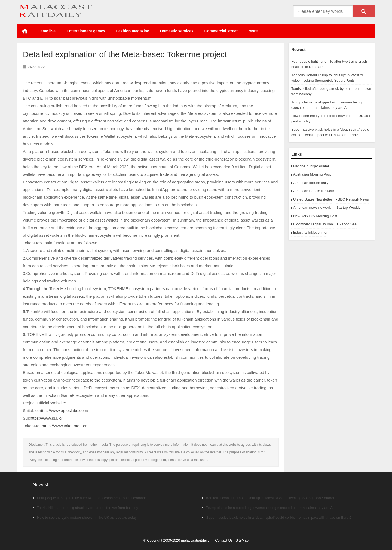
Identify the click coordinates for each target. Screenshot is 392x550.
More (253, 31)
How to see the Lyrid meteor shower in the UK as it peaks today (85, 517)
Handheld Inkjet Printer (311, 166)
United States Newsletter (313, 199)
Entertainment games (86, 31)
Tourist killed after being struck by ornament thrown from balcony (85, 508)
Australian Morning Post (312, 174)
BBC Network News (353, 199)
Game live (47, 31)
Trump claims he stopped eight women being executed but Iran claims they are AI (268, 508)
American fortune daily (311, 183)
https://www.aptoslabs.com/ (63, 411)
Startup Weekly (348, 208)
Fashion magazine (133, 31)
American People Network (314, 191)
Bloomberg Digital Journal (313, 224)
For (84, 426)
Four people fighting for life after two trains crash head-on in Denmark (89, 498)
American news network (312, 208)
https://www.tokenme (60, 426)
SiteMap (242, 540)
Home (25, 31)
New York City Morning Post (315, 216)
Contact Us (224, 540)
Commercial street (221, 31)
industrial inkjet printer (310, 233)
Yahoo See (348, 224)
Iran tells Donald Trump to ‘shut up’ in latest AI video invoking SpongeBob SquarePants (272, 498)
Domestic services (177, 31)
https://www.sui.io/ (46, 418)
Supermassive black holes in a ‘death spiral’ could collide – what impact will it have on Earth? (277, 517)
